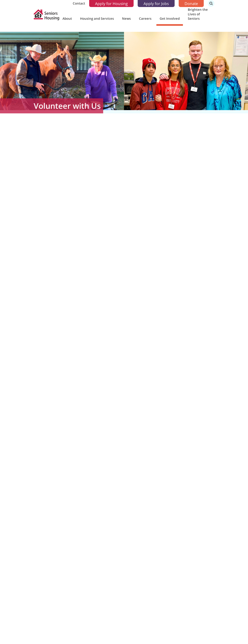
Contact (79, 3)
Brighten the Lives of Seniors (198, 14)
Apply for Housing (111, 4)
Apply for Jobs (156, 4)
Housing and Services (97, 19)
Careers (145, 19)
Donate (191, 4)
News (126, 19)
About (67, 19)
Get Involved (170, 19)
